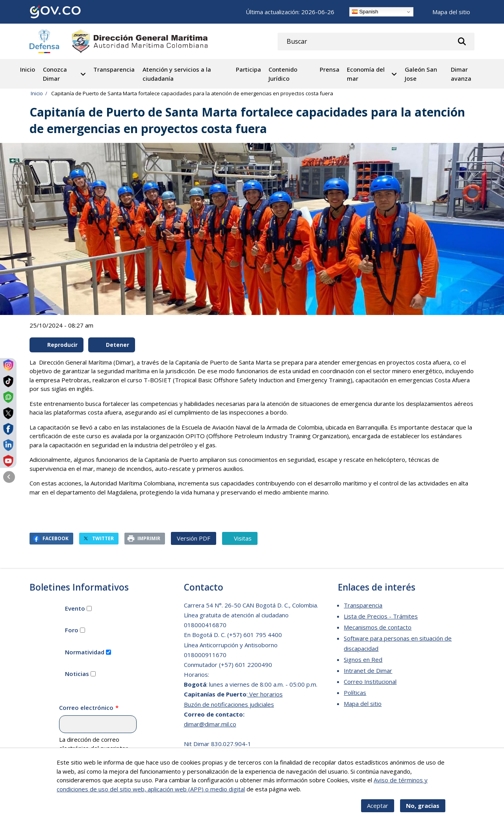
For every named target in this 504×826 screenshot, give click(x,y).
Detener (112, 345)
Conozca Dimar (55, 74)
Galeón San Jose (421, 74)
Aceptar (378, 811)
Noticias (77, 674)
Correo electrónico (86, 707)
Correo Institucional (370, 682)
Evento (75, 608)
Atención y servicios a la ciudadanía (177, 74)
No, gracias (423, 811)
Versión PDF (194, 538)
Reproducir (57, 345)
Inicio (28, 69)
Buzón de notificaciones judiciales (229, 704)
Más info (314, 794)
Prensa (330, 69)
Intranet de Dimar (368, 670)
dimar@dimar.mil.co (210, 724)
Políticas (355, 693)
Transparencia (114, 69)
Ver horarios (265, 694)
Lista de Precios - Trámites (381, 616)
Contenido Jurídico (283, 74)
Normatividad (85, 652)
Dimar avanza (461, 74)
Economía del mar (366, 74)
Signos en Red (363, 659)
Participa (248, 69)
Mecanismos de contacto (378, 627)
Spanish (365, 12)
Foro (72, 630)
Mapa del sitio (451, 12)
